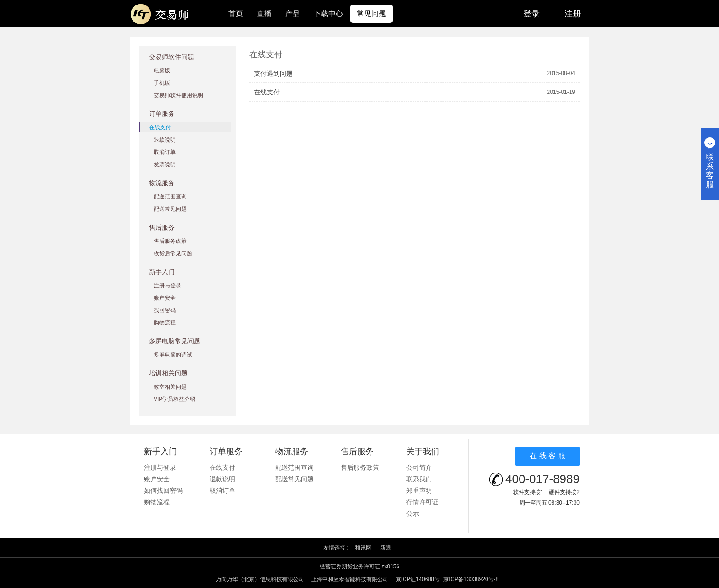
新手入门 (162, 272)
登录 (531, 14)
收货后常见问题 (173, 253)
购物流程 (165, 323)
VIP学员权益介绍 (174, 399)
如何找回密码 (163, 490)
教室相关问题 (170, 387)
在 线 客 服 (547, 456)
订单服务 (162, 114)
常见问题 (371, 14)
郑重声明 (419, 490)
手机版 (162, 83)
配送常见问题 (170, 209)
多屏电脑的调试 (173, 355)
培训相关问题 (168, 373)
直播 (264, 14)
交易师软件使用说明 (178, 95)
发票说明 (165, 165)
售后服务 (162, 227)
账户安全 (165, 298)
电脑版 (162, 71)
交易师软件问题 (171, 57)
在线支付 (160, 127)
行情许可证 (422, 502)
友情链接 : (336, 548)
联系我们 (419, 479)
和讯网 (363, 548)
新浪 (386, 548)
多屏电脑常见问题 (175, 341)
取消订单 (165, 152)
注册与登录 (167, 286)
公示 (413, 513)
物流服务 (162, 183)
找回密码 (165, 310)
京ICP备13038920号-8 (471, 579)
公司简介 (419, 467)
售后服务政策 (170, 241)
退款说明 (165, 140)
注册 (573, 14)
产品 (293, 14)
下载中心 (328, 14)
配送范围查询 (170, 197)
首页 (236, 14)
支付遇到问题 (273, 73)
